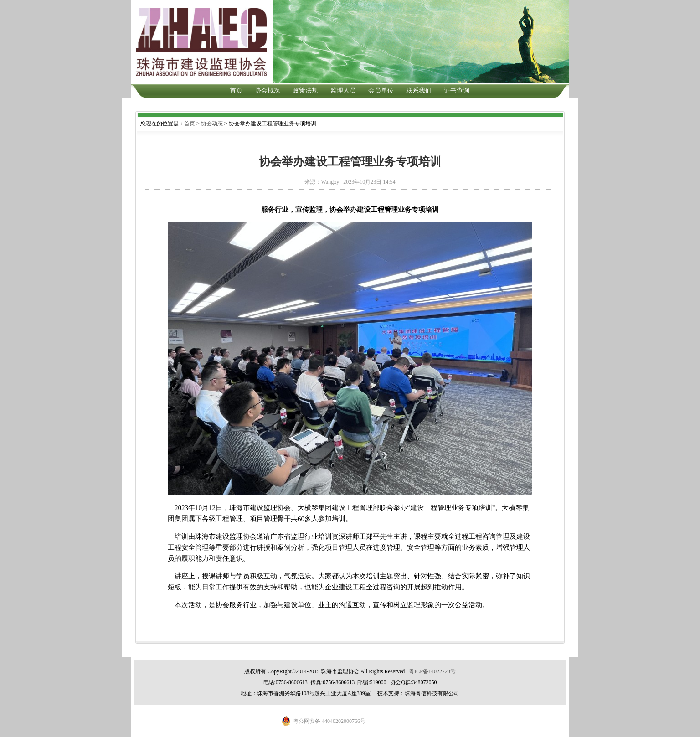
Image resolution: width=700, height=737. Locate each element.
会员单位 (381, 90)
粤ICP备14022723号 (432, 671)
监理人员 (343, 90)
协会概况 (268, 90)
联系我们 (419, 90)
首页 (236, 90)
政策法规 (305, 90)
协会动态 (212, 124)
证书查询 (457, 90)
